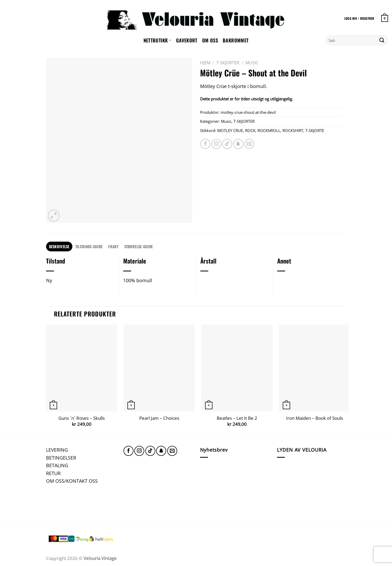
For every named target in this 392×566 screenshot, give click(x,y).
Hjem (205, 63)
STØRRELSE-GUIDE (138, 246)
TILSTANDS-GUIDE (89, 246)
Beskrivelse (59, 246)
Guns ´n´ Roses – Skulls (82, 418)
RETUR (53, 473)
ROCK (250, 130)
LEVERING (57, 450)
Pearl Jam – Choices (159, 418)
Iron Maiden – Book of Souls (315, 418)
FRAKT (113, 246)
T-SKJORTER (228, 63)
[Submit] (382, 40)
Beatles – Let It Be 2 (237, 418)
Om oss (210, 40)
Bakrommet (236, 40)
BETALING (57, 465)
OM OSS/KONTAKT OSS (72, 481)
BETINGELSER (61, 458)
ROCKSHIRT (293, 130)
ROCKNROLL (269, 130)
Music (252, 63)
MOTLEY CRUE (230, 130)
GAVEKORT (187, 40)
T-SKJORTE (315, 130)
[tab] (59, 247)
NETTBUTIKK (157, 40)
